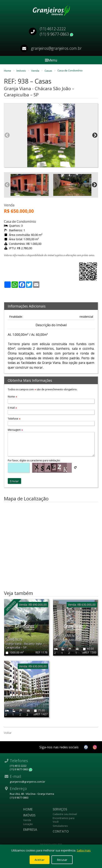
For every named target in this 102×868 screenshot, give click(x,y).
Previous (7, 135)
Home (8, 70)
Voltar (8, 733)
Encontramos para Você (64, 820)
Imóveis (21, 70)
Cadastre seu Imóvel (65, 814)
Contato (61, 831)
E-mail (12, 408)
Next (95, 135)
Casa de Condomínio (70, 70)
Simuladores (60, 826)
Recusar (62, 860)
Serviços (60, 809)
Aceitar (40, 860)
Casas (49, 70)
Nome (12, 397)
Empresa (30, 830)
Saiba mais (84, 850)
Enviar (14, 481)
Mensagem (15, 430)
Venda (35, 70)
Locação (28, 824)
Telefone (14, 419)
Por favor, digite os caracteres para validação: (34, 460)
